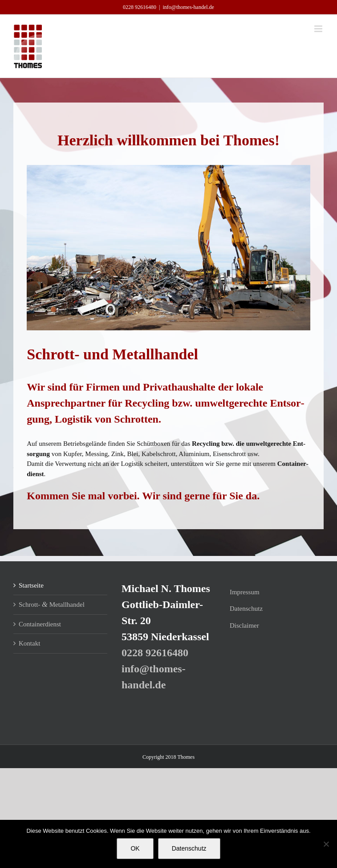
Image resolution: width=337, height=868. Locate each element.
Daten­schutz (246, 609)
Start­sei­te (31, 585)
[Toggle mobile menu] (319, 29)
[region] (168, 248)
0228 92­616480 (140, 7)
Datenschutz (189, 848)
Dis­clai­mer (244, 625)
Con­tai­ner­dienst (40, 624)
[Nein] (326, 844)
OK (135, 848)
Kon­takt (29, 643)
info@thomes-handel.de (189, 7)
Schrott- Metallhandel (52, 604)
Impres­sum (245, 592)
